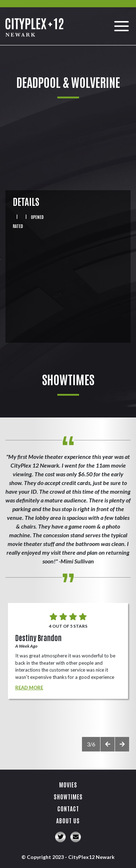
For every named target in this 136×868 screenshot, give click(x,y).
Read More (29, 688)
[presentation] (107, 744)
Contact (68, 808)
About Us (68, 820)
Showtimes (68, 796)
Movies (68, 785)
